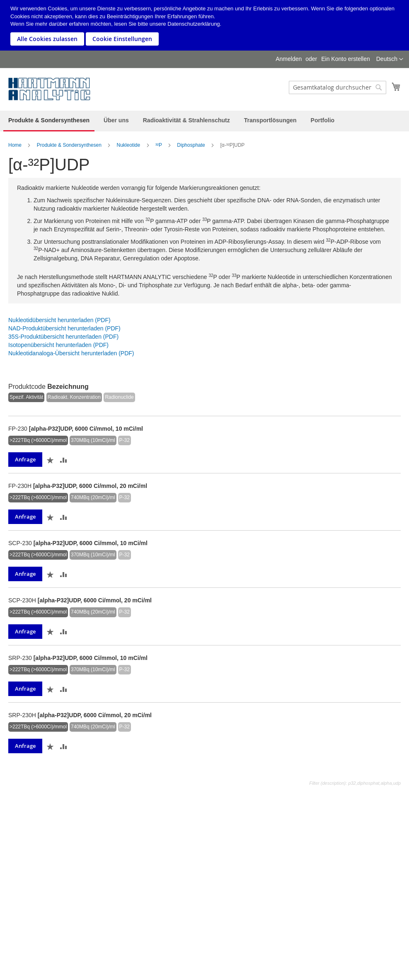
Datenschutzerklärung (194, 24)
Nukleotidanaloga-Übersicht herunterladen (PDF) (71, 353)
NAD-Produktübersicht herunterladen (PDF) (64, 328)
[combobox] (338, 87)
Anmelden (289, 59)
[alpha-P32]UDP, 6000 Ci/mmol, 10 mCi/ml (86, 429)
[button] (390, 59)
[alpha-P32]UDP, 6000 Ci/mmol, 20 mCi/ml (90, 486)
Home (15, 145)
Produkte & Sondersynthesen (69, 145)
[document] (206, 25)
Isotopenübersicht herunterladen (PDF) (58, 345)
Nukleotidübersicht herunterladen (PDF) (59, 320)
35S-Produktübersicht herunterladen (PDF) (63, 337)
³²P (159, 145)
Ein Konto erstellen (346, 59)
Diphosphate (191, 145)
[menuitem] (49, 121)
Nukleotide (129, 145)
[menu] (204, 121)
